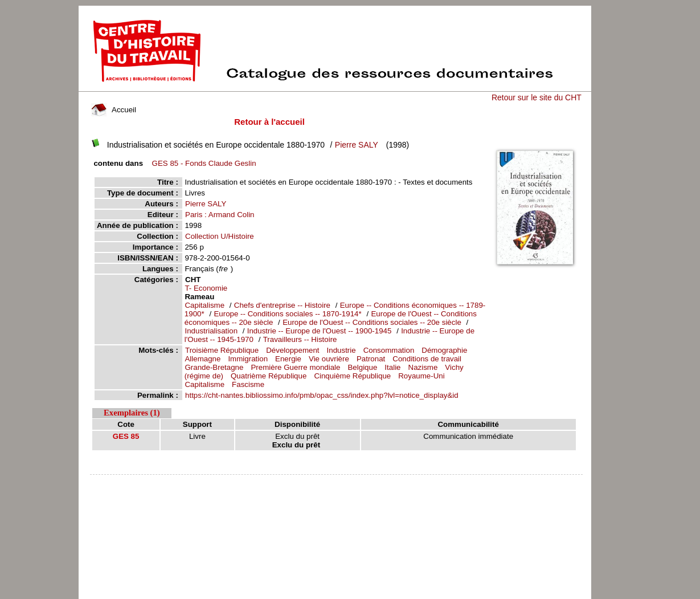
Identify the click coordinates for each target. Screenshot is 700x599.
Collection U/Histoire (220, 236)
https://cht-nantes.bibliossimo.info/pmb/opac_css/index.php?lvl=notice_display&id (322, 395)
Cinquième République (352, 376)
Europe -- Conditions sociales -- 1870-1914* (287, 314)
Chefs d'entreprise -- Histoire (282, 305)
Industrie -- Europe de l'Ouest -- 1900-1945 (320, 331)
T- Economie (206, 288)
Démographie (444, 350)
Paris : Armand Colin (220, 215)
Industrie (341, 350)
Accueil (113, 110)
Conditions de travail (427, 359)
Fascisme (248, 384)
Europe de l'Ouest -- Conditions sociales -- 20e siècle (372, 322)
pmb (336, 482)
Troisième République (222, 350)
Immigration (248, 359)
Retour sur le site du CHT (537, 97)
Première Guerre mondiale (295, 367)
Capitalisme (204, 305)
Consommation (389, 350)
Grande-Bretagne (214, 367)
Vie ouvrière (329, 359)
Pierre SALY (357, 145)
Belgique (362, 367)
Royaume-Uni (421, 376)
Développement (292, 350)
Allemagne (202, 359)
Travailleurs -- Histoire (300, 339)
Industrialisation (211, 331)
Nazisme (423, 367)
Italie (392, 367)
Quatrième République (269, 376)
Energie (288, 359)
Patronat (371, 359)
